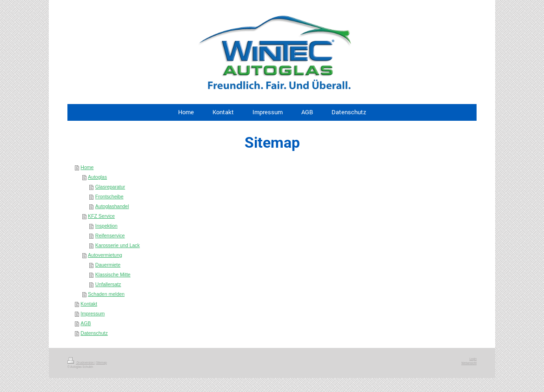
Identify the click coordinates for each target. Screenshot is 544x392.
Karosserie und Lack (118, 245)
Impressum (93, 314)
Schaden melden (106, 294)
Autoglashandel (112, 206)
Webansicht (469, 363)
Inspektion (106, 226)
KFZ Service (101, 216)
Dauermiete (108, 265)
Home (87, 167)
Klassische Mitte (113, 274)
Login (473, 359)
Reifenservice (110, 235)
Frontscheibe (109, 196)
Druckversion (81, 363)
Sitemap (102, 363)
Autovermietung (105, 255)
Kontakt (89, 304)
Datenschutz (94, 333)
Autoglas (97, 177)
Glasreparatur (110, 187)
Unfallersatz (108, 284)
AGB (86, 323)
